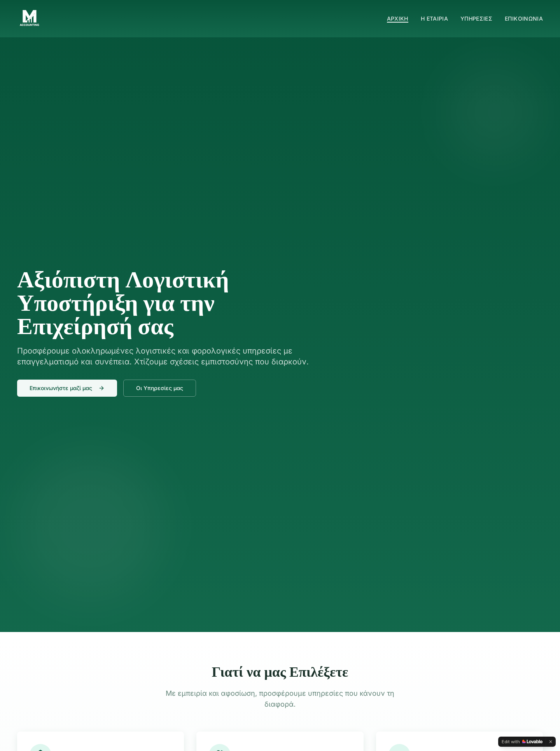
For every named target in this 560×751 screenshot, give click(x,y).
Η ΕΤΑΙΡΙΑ (434, 18)
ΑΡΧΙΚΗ (398, 18)
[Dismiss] (551, 742)
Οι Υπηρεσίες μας (160, 388)
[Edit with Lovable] (522, 742)
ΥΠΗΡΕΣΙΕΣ (476, 18)
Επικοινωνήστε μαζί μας (67, 388)
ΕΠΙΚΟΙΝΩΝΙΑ (524, 18)
